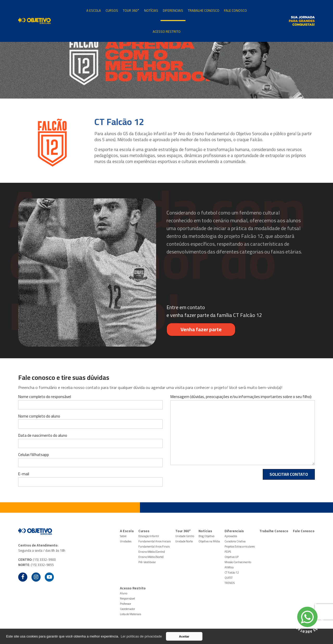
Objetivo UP (232, 557)
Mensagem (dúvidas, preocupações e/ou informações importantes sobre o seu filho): (241, 397)
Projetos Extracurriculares (240, 547)
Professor (126, 604)
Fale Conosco (235, 10)
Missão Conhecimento (238, 562)
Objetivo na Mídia (209, 541)
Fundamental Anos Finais (154, 547)
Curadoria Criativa (235, 541)
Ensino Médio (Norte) (151, 557)
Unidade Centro (185, 536)
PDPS (228, 552)
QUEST (229, 578)
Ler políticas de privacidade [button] (141, 636)
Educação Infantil (149, 536)
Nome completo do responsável (45, 397)
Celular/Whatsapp (34, 455)
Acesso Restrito (167, 31)
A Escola (94, 10)
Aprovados (231, 536)
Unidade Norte (184, 541)
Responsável (127, 599)
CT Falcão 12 (232, 573)
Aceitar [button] (184, 636)
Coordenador (127, 609)
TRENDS (230, 583)
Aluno (124, 593)
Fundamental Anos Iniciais (155, 541)
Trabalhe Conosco (204, 10)
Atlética (229, 567)
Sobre (123, 536)
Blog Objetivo (206, 536)
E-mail (24, 474)
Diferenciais (173, 10)
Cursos (112, 10)
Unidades (126, 541)
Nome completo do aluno (39, 416)
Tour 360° (131, 10)
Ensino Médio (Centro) (152, 552)
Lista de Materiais (130, 614)
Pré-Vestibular (147, 562)
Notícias (151, 10)
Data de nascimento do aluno (43, 435)
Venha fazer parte (194, 329)
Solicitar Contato (289, 474)
